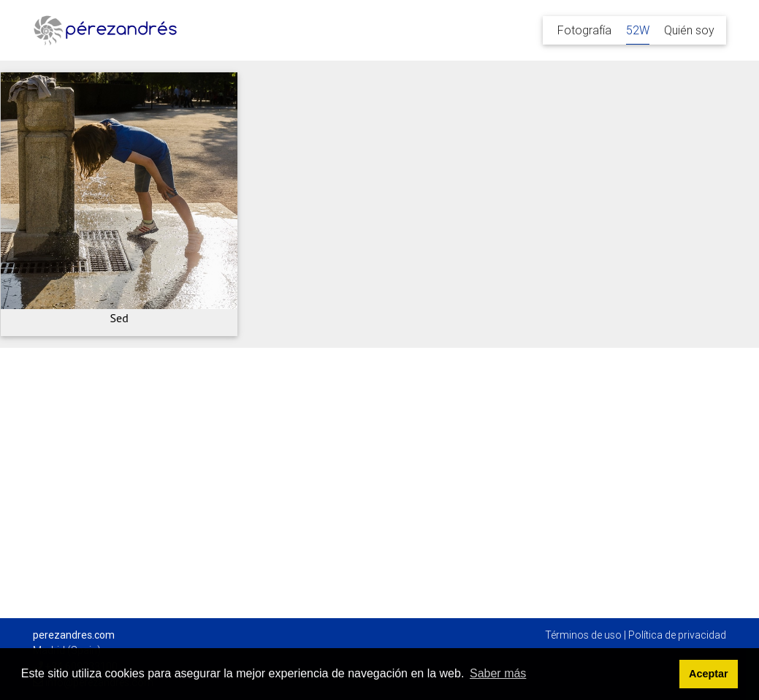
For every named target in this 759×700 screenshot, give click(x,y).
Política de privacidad (677, 635)
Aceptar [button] (709, 674)
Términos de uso (583, 635)
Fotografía (584, 30)
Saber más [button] (498, 673)
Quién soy (689, 30)
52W (638, 30)
